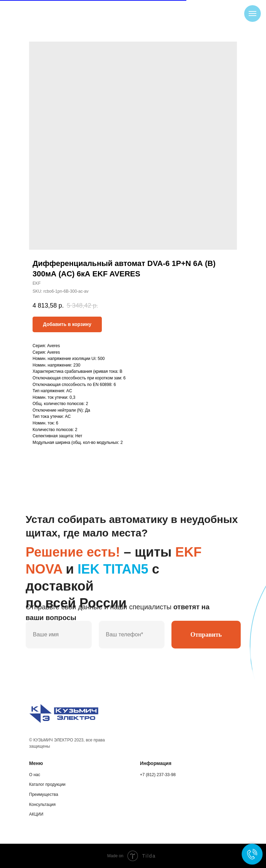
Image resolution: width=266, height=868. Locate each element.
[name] (59, 635)
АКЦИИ (36, 814)
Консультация (42, 805)
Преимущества (44, 794)
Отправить (206, 635)
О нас (35, 775)
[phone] (132, 635)
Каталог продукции (47, 784)
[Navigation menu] (252, 14)
